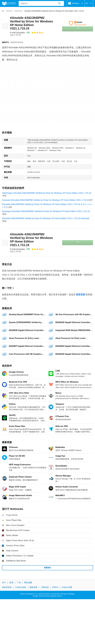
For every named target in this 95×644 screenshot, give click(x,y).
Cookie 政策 (21, 587)
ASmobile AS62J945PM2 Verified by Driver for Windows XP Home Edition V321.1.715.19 (31, 23)
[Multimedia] (18, 11)
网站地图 (28, 583)
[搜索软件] (59, 3)
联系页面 (81, 295)
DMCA (55, 587)
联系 (11, 583)
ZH (89, 3)
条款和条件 (7, 587)
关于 (4, 583)
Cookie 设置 (67, 587)
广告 (19, 583)
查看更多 (47, 568)
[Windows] (9, 11)
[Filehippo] (9, 3)
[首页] (3, 11)
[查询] (41, 3)
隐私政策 (34, 587)
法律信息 (45, 587)
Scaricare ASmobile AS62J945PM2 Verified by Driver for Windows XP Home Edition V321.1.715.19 (45, 200)
